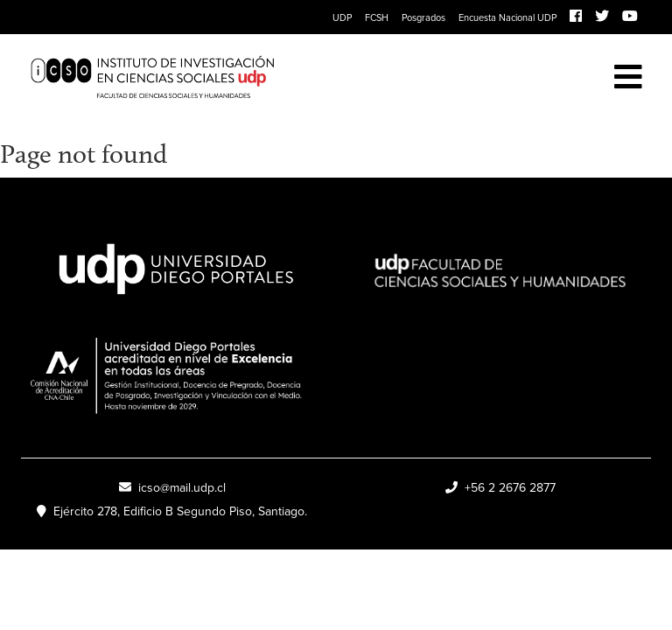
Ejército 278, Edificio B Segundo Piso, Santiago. (172, 511)
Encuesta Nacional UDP (507, 17)
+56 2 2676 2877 (500, 488)
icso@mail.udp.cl (172, 488)
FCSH (377, 17)
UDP (342, 17)
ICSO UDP (273, 78)
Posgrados (423, 17)
